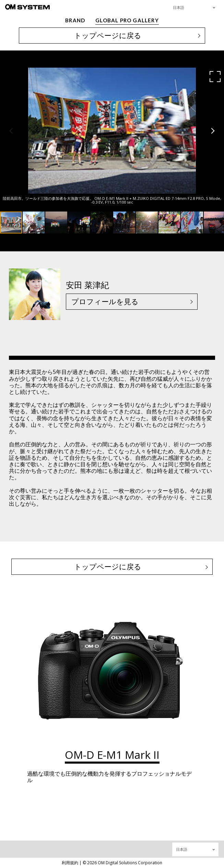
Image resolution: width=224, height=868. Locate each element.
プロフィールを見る (105, 301)
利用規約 (70, 863)
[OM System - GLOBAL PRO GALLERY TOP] (27, 7)
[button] (215, 77)
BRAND (75, 20)
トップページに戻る (108, 35)
